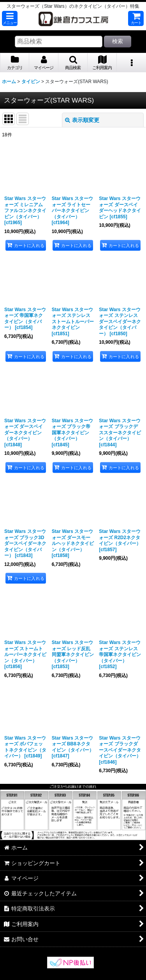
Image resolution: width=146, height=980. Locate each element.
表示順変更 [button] (82, 120)
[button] (10, 18)
